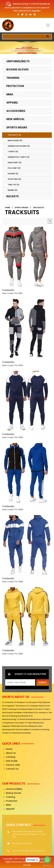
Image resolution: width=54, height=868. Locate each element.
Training (13, 78)
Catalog (9, 757)
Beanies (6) (13, 190)
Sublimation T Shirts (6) (19, 157)
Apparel (12, 103)
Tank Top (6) (14, 185)
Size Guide (11, 761)
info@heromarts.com (22, 843)
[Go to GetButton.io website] (47, 865)
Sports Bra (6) (14, 179)
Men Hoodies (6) (15, 140)
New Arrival (15, 119)
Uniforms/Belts (18, 61)
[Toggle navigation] (48, 25)
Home (8, 208)
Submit (43, 682)
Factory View (12, 765)
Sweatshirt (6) (15, 163)
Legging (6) (13, 174)
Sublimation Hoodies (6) (19, 146)
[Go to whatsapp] (47, 860)
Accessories (16, 111)
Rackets (13, 196)
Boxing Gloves (17, 70)
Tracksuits (38, 208)
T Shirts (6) (13, 152)
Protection (15, 86)
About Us (10, 753)
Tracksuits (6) (15, 135)
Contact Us (11, 769)
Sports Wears (17, 127)
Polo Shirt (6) (14, 168)
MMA (10, 94)
